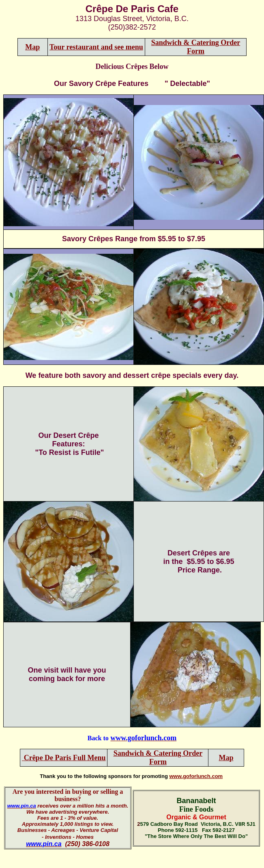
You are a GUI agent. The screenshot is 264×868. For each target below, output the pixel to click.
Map (32, 47)
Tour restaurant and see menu (96, 47)
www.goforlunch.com (196, 776)
